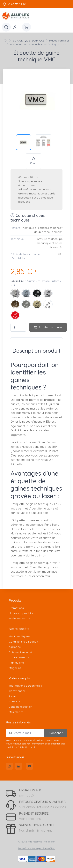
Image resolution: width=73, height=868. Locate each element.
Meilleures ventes (20, 618)
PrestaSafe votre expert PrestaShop (36, 848)
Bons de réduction (21, 707)
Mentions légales (19, 636)
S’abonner (56, 733)
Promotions (16, 608)
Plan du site (16, 663)
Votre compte (20, 678)
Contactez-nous (19, 657)
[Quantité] (18, 327)
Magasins (15, 668)
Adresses (15, 701)
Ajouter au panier (48, 327)
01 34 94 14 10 (17, 4)
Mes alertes (16, 712)
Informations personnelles (25, 686)
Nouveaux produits (21, 613)
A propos (15, 647)
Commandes (17, 691)
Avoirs (13, 696)
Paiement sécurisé (21, 652)
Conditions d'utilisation (23, 642)
